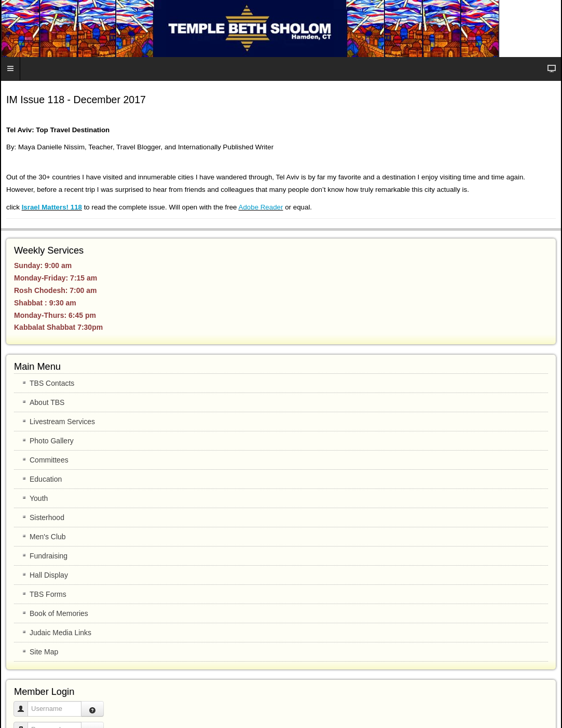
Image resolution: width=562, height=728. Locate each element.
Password (25, 725)
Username (25, 704)
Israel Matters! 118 (52, 207)
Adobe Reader (261, 207)
